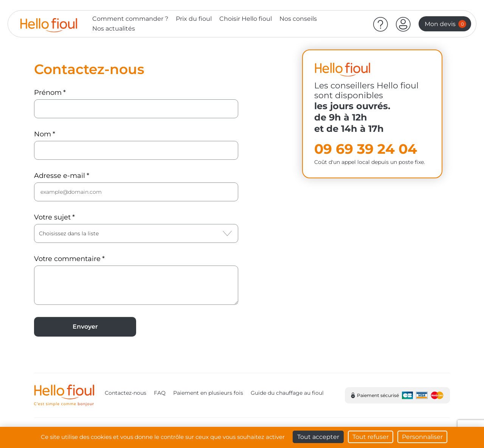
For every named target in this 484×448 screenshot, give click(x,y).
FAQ (160, 393)
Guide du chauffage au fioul (287, 393)
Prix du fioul (194, 19)
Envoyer (85, 327)
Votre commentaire (67, 259)
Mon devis (445, 24)
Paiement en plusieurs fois (208, 393)
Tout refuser (371, 437)
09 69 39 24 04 (366, 149)
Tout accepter (318, 437)
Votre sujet (52, 217)
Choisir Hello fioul (246, 19)
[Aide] (381, 24)
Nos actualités (114, 29)
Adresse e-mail (60, 176)
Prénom (48, 93)
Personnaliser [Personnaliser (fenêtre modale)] (422, 437)
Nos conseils (298, 19)
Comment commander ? (130, 19)
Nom (43, 134)
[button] (403, 24)
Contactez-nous (126, 393)
